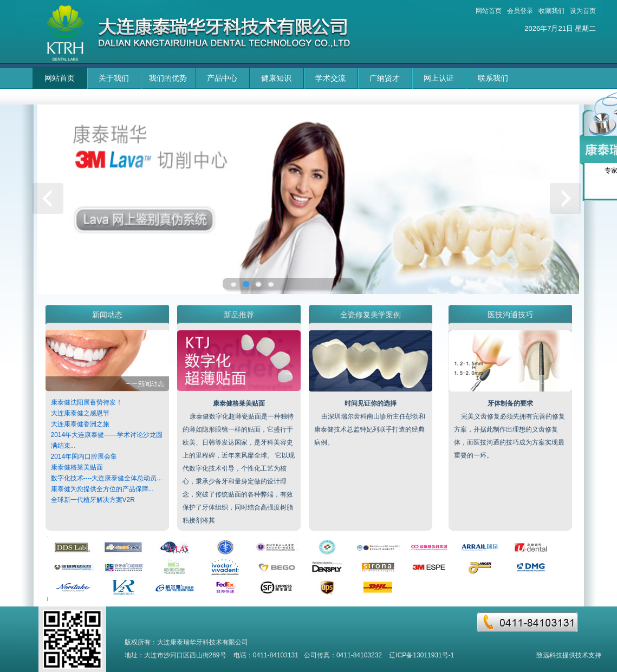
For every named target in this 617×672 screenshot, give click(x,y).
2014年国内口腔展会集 (84, 456)
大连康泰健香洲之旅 (80, 424)
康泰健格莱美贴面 (77, 467)
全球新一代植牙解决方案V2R (93, 500)
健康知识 (276, 78)
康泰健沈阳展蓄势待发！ (87, 402)
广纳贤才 (385, 78)
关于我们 (114, 78)
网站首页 (489, 11)
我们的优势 (168, 78)
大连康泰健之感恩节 (80, 413)
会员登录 (520, 11)
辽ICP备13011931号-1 (421, 655)
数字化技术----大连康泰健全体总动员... (107, 478)
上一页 (50, 201)
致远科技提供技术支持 (569, 655)
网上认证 (439, 78)
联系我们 (493, 78)
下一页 (567, 201)
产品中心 (222, 78)
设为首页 (583, 11)
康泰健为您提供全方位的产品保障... (102, 489)
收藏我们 (551, 11)
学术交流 (330, 78)
